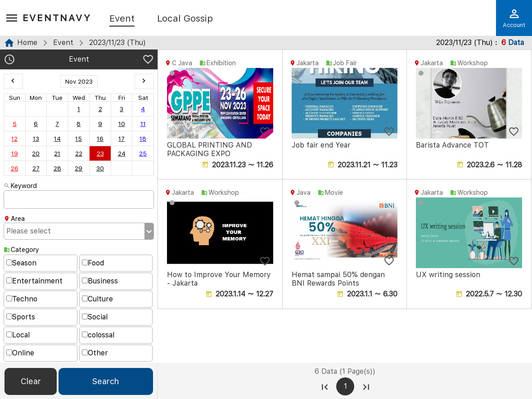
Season (21, 263)
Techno (22, 299)
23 (100, 153)
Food (93, 263)
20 (36, 153)
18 (143, 139)
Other (95, 353)
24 (122, 153)
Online (20, 353)
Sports (21, 317)
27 (36, 168)
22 (79, 153)
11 (143, 124)
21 (57, 153)
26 (15, 168)
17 (122, 139)
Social (95, 317)
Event (122, 19)
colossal (98, 335)
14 (57, 139)
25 (143, 153)
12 (14, 139)
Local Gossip (185, 19)
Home (27, 43)
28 (57, 168)
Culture (97, 299)
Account (514, 18)
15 (79, 139)
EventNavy (57, 18)
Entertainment (34, 281)
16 (100, 139)
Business (100, 281)
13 (36, 139)
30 (100, 168)
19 (15, 153)
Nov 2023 (79, 81)
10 (122, 124)
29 (79, 168)
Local (18, 335)
